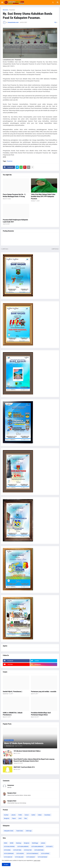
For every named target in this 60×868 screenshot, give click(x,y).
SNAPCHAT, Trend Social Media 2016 (24, 767)
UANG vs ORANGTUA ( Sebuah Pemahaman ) (13, 714)
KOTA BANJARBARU (23, 847)
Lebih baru (5, 249)
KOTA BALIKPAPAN (9, 847)
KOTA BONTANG (39, 850)
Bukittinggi (35, 843)
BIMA (6, 843)
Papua (14, 818)
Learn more (37, 860)
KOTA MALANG (19, 857)
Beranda (5, 10)
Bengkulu (7, 818)
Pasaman (12, 10)
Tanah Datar (20, 831)
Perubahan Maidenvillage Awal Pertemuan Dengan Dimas (41, 714)
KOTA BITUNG (17, 850)
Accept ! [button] (6, 865)
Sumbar (6, 815)
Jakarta (13, 815)
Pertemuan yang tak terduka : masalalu (44, 691)
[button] (2, 2)
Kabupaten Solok (9, 831)
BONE (12, 843)
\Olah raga (29, 831)
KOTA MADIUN (8, 857)
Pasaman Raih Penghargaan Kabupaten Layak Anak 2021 (15, 221)
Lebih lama (55, 249)
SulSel (33, 815)
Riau (26, 818)
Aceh (20, 818)
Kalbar (40, 815)
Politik (20, 815)
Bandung (19, 843)
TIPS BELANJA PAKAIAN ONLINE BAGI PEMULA (27, 751)
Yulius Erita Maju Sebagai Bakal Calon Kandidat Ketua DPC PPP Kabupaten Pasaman (43, 196)
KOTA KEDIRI (20, 854)
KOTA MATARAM (42, 857)
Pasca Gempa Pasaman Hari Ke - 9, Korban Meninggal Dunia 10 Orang (14, 195)
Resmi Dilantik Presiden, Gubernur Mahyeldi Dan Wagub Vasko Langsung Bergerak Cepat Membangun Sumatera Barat (34, 760)
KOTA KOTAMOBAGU (32, 854)
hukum (27, 815)
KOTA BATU (49, 847)
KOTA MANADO (31, 857)
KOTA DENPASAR (9, 854)
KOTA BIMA (7, 850)
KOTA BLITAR (28, 850)
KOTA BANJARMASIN (37, 847)
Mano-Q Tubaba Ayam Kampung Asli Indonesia (24, 743)
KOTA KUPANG (45, 854)
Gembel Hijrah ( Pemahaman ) (13, 691)
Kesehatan (47, 815)
